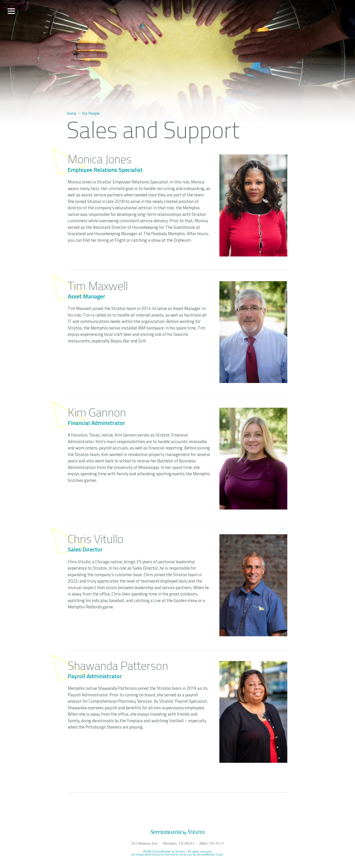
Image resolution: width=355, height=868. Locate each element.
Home (71, 113)
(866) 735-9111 (212, 843)
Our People (91, 113)
